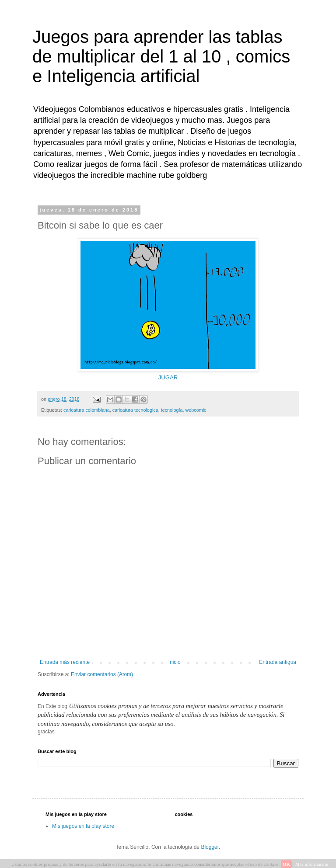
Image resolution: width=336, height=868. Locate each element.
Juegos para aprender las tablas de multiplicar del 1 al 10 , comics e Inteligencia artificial (161, 56)
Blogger (210, 847)
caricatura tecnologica (135, 410)
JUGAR (168, 377)
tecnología (172, 410)
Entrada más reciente (65, 662)
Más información (312, 864)
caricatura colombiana (87, 410)
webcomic (196, 410)
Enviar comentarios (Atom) (102, 674)
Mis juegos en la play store (83, 826)
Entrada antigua (278, 662)
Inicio (175, 662)
